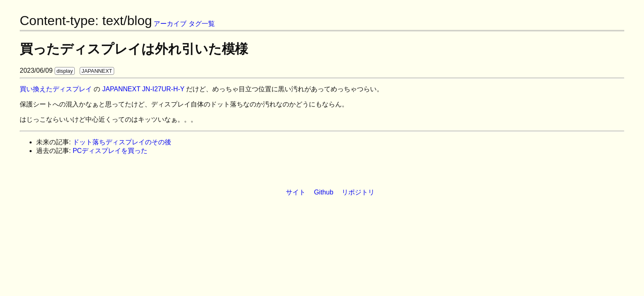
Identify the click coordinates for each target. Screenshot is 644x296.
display (65, 71)
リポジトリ (358, 192)
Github (323, 192)
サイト (296, 192)
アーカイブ (170, 24)
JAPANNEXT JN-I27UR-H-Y (143, 89)
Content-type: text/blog (86, 21)
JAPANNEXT (97, 71)
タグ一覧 (202, 24)
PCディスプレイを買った (110, 151)
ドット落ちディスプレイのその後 (122, 142)
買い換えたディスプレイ (56, 89)
